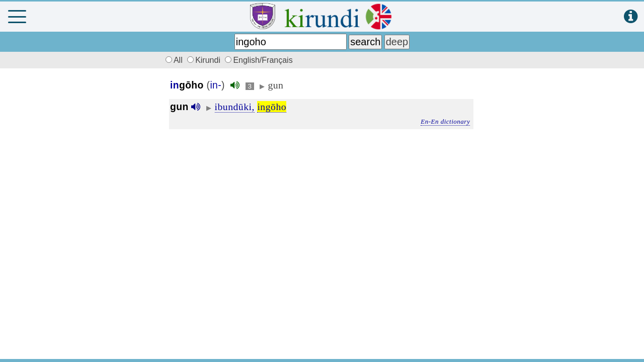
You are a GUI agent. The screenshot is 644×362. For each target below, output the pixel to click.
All (173, 60)
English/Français (259, 60)
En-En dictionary (445, 121)
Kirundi (205, 60)
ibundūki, (235, 107)
